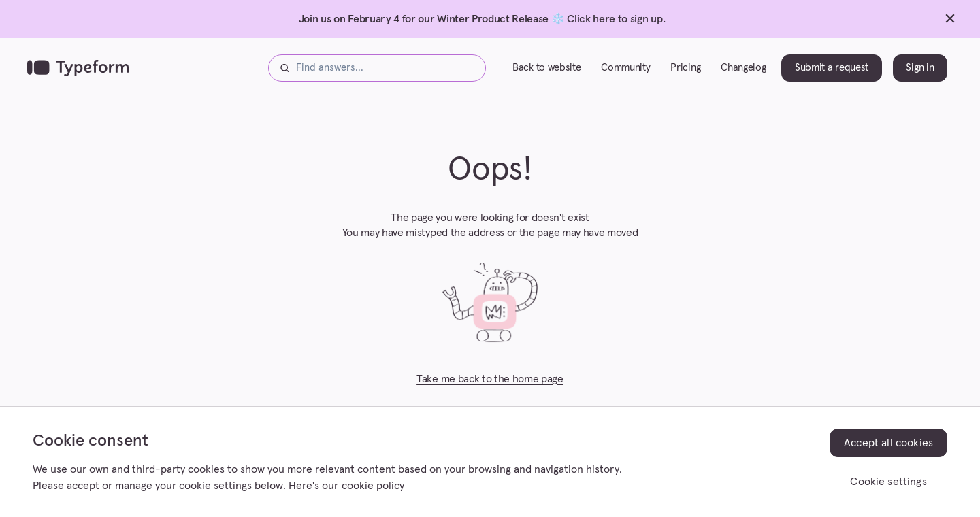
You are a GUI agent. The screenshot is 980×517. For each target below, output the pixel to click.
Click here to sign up (615, 19)
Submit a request (832, 68)
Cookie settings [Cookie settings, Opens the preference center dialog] (888, 482)
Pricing (685, 68)
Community (625, 68)
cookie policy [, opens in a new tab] (373, 486)
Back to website (546, 68)
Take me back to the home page (490, 379)
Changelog (743, 68)
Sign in (920, 68)
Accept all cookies (888, 443)
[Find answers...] (377, 68)
